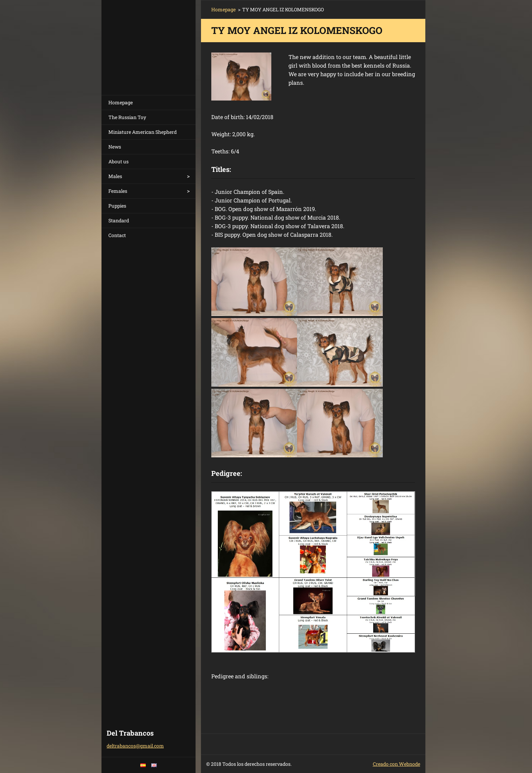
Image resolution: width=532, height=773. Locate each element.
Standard (119, 220)
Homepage (121, 102)
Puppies (117, 206)
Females (118, 191)
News (115, 147)
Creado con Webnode (397, 764)
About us (119, 161)
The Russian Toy (127, 117)
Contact (117, 235)
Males (115, 176)
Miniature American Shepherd (143, 132)
